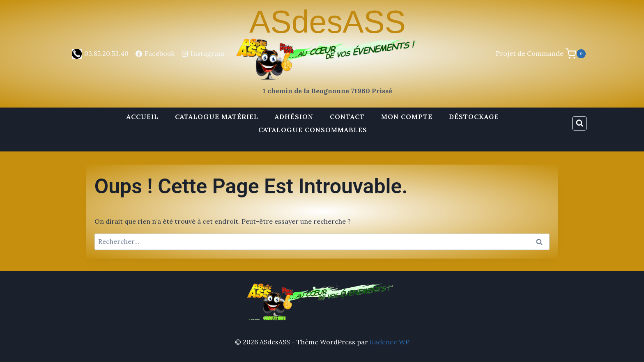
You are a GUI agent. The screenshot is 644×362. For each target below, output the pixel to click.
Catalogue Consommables (313, 130)
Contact (347, 117)
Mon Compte (407, 117)
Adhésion (294, 117)
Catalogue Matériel (217, 117)
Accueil (143, 117)
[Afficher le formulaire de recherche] (580, 124)
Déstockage (474, 117)
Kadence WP (390, 342)
